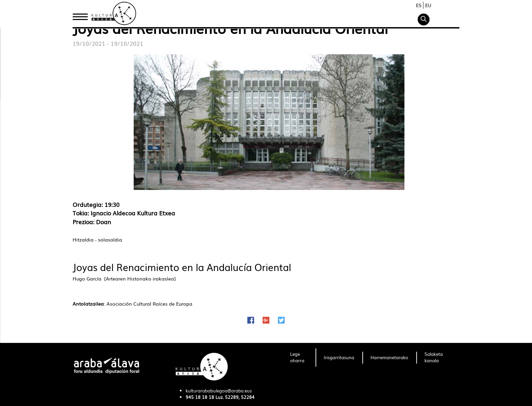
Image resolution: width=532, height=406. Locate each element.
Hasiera (83, 15)
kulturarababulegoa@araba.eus (219, 391)
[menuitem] (299, 357)
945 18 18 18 (200, 397)
